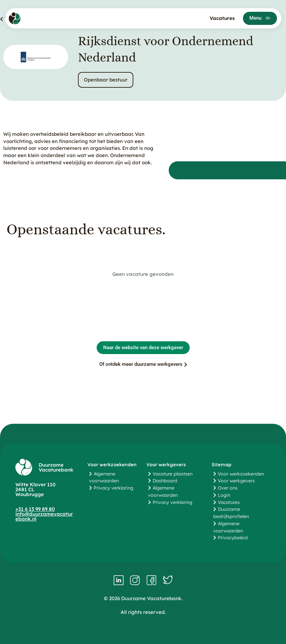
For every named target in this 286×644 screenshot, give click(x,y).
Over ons (228, 488)
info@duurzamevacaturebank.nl (44, 516)
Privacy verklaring (114, 488)
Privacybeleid (233, 538)
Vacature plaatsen (173, 474)
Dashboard (165, 481)
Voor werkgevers (236, 481)
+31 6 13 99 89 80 (35, 509)
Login (224, 495)
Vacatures (222, 18)
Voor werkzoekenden (241, 474)
